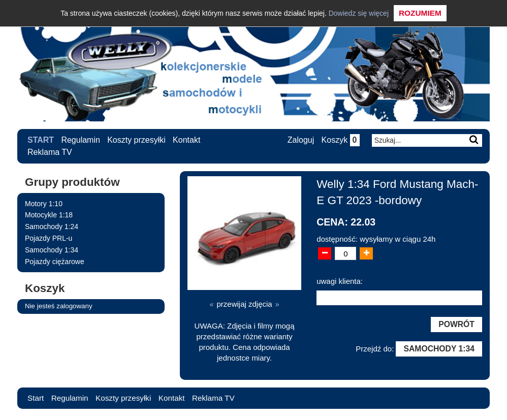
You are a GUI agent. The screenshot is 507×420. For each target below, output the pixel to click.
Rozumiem (420, 13)
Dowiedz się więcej (359, 13)
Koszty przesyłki (137, 140)
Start (41, 140)
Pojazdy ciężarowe (55, 262)
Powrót (456, 326)
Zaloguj (300, 140)
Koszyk (340, 140)
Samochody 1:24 (52, 227)
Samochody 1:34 (52, 250)
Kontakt (187, 140)
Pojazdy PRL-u (49, 238)
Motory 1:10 (44, 204)
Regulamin (81, 140)
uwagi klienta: (340, 281)
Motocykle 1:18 (49, 215)
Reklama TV (50, 152)
